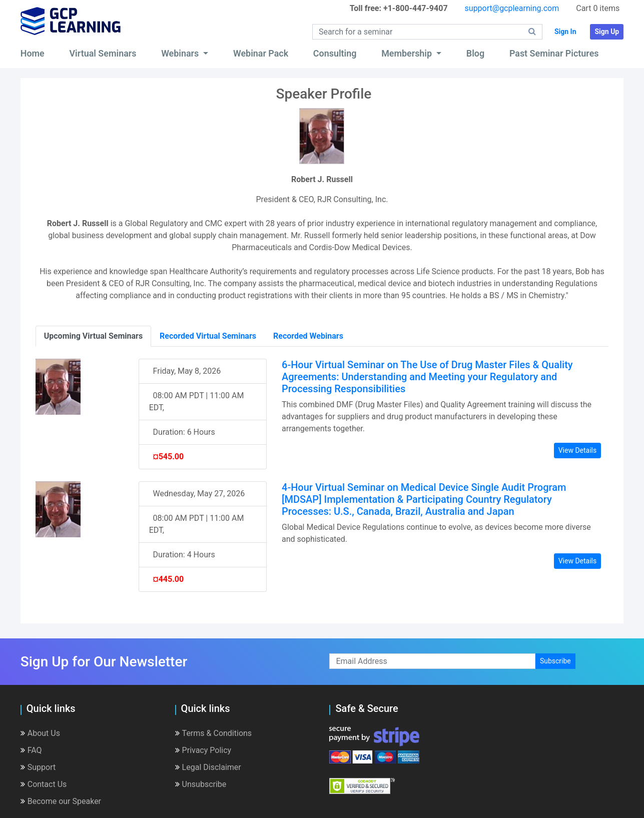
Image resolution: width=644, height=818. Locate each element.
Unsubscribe (201, 784)
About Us (40, 733)
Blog (475, 53)
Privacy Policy (203, 750)
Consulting (335, 53)
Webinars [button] (181, 53)
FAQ (31, 750)
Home (33, 53)
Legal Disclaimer (208, 767)
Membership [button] (408, 53)
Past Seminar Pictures (554, 53)
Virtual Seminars (103, 53)
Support (38, 767)
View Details (578, 450)
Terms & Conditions (214, 733)
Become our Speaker (61, 801)
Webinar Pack (261, 53)
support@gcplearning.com (512, 8)
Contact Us (44, 784)
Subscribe (555, 661)
